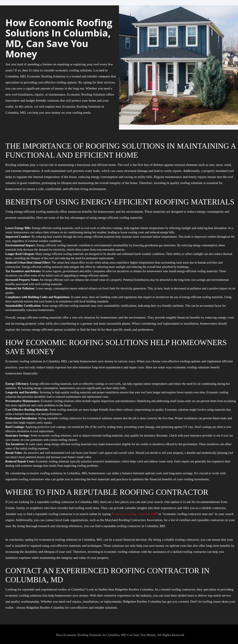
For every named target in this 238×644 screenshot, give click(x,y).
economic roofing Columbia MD (135, 514)
